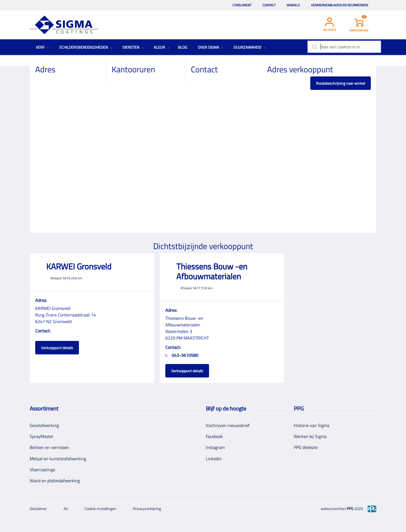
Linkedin (214, 459)
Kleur (162, 47)
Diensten (133, 47)
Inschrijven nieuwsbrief (228, 425)
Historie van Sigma (312, 425)
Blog (183, 47)
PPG (350, 508)
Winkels (293, 5)
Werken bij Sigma (310, 436)
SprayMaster (42, 436)
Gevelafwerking (44, 425)
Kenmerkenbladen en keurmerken (340, 5)
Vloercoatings (42, 470)
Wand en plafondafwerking (55, 481)
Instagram (215, 447)
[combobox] (344, 47)
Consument (242, 5)
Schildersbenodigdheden (86, 47)
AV (66, 508)
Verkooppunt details (57, 348)
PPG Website (306, 447)
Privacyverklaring (147, 508)
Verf (42, 47)
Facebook (214, 436)
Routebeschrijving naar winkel (341, 83)
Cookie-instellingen (100, 508)
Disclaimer (38, 508)
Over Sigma (211, 47)
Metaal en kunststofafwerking (58, 459)
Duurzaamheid (250, 47)
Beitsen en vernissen (49, 447)
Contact (269, 5)
